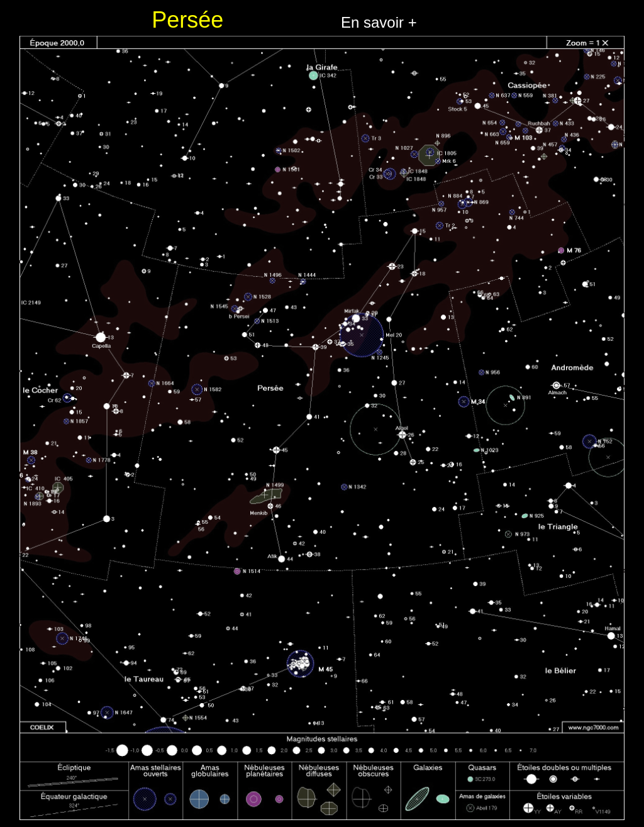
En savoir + (379, 22)
